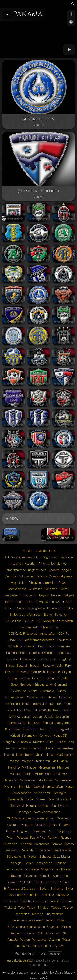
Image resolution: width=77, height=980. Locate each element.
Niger (30, 799)
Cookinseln (64, 640)
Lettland (23, 748)
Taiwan (54, 901)
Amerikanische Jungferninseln (26, 570)
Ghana (51, 678)
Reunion (53, 838)
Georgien (38, 678)
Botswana (54, 608)
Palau (53, 825)
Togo (21, 908)
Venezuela (39, 940)
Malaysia (28, 761)
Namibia (25, 787)
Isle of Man (24, 710)
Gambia (25, 678)
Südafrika (48, 895)
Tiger (45, 965)
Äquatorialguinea (61, 576)
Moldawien (60, 774)
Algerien (31, 564)
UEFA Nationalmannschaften (26, 927)
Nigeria (41, 799)
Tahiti (44, 901)
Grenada (26, 685)
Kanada (48, 723)
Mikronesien (43, 774)
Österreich (64, 818)
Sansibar (46, 850)
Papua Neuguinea (18, 831)
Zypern (59, 946)
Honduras (66, 697)
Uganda (53, 927)
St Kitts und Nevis (46, 882)
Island (11, 710)
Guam (33, 691)
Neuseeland (42, 793)
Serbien (30, 863)
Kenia (53, 729)
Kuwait (60, 742)
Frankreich (38, 672)
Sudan (44, 889)
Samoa (69, 844)
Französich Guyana (60, 672)
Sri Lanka (26, 882)
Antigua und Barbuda (33, 576)
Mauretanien (47, 767)
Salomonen (42, 844)
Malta (64, 761)
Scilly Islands (62, 857)
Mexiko (28, 774)
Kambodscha (17, 723)
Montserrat (45, 780)
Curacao (30, 646)
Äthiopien (35, 583)
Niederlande (15, 799)
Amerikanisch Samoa (53, 564)
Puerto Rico (38, 838)
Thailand (10, 908)
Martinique (29, 767)
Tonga (31, 908)
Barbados (30, 595)
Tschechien (22, 914)
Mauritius (63, 767)
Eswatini (35, 666)
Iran (59, 704)
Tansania (67, 901)
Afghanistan (51, 557)
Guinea (61, 691)
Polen (10, 838)
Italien (67, 710)
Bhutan (55, 602)
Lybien (38, 755)
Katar (43, 729)
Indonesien (40, 704)
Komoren (45, 736)
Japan (26, 717)
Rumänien (11, 844)
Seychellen (45, 863)
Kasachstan (13, 729)
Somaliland (60, 876)
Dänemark (64, 653)
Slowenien (31, 876)
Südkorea (63, 895)
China (54, 627)
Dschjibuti (49, 653)
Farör (68, 666)
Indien (26, 704)
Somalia (45, 876)
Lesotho (10, 748)
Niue (51, 799)
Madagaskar (65, 755)
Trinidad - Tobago (49, 908)
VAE (65, 933)
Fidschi (10, 672)
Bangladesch (13, 595)
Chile (44, 627)
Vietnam (54, 940)
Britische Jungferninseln (26, 615)
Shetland (60, 863)
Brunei (48, 615)
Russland (26, 844)
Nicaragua (59, 793)
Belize (9, 602)
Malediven (43, 761)
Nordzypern (60, 806)
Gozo (14, 685)
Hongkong (13, 704)
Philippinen (64, 831)
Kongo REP (11, 742)
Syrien (70, 889)
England (65, 659)
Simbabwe (32, 869)
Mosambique (64, 780)
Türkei (61, 920)
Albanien (17, 564)
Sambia (57, 844)
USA (39, 933)
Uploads (27, 551)
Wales (66, 940)
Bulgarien (61, 615)
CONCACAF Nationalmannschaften (32, 634)
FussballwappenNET (20, 960)
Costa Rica (15, 646)
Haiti (43, 697)
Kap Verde (63, 723)
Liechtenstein (64, 748)
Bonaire (9, 608)
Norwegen (24, 812)
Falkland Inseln (53, 666)
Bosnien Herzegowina (30, 608)
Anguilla (11, 576)
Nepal (69, 787)
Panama (65, 825)
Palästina (41, 825)
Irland (68, 704)
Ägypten (67, 557)
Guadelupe (19, 691)
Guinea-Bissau (15, 697)
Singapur (47, 869)
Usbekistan (52, 933)
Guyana (32, 697)
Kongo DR (60, 736)
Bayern (44, 595)
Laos (71, 742)
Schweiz (45, 857)
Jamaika (14, 717)
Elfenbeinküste (48, 659)
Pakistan (26, 825)
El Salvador (28, 659)
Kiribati (15, 736)
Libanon (36, 748)
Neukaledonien (21, 793)
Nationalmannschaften (48, 787)
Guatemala (47, 691)
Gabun (12, 678)
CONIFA (63, 634)
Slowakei (16, 876)
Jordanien (62, 717)
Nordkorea (17, 806)
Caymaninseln (29, 627)
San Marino (12, 850)
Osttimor (13, 825)
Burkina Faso (13, 621)
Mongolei (11, 780)
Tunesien (37, 914)
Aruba (63, 583)
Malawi (15, 761)
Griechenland (43, 685)
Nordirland (64, 799)
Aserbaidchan (17, 589)
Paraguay (39, 831)
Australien (36, 589)
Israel (57, 710)
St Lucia (65, 882)
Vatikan (25, 940)
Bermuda (42, 602)
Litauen (9, 755)
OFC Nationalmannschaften (25, 818)
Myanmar (10, 787)
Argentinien (19, 583)
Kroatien (39, 742)
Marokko (14, 767)
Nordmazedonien (38, 806)
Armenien (50, 583)
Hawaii (52, 697)
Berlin (29, 602)
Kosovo (26, 742)
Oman (50, 818)
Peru (51, 831)
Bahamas (51, 589)
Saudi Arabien (63, 850)
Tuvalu (50, 920)
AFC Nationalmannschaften (23, 557)
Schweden (30, 857)
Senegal (17, 863)
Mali (55, 761)
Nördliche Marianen (47, 812)
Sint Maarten (64, 869)
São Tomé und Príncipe (24, 895)
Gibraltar (64, 678)
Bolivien (67, 602)
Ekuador (12, 659)
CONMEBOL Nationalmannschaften (30, 640)
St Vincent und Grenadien (20, 889)
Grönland (61, 685)
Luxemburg (24, 755)
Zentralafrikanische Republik (33, 946)
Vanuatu (12, 940)
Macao (50, 755)
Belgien (69, 595)
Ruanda (66, 838)
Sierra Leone (14, 869)
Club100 (41, 551)
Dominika (64, 646)
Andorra (54, 570)
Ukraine (66, 927)
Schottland (14, 857)
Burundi (29, 621)
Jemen (37, 717)
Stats (52, 551)
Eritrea (10, 666)
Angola (67, 570)
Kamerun (34, 723)
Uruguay (28, 933)
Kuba (50, 742)
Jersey (49, 717)
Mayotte (15, 774)
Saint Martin (30, 850)
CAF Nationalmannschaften (55, 621)
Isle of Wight (42, 710)
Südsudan (11, 901)
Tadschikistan (29, 901)
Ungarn (15, 933)
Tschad (68, 908)
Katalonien (30, 729)
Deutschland (47, 646)
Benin (19, 602)
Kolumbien (29, 736)
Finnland (23, 672)
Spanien (12, 882)
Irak (52, 704)
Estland (22, 666)
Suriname (57, 889)
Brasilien (68, 608)
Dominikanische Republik (23, 653)
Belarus (56, 595)
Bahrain (65, 589)
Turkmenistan (55, 914)
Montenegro (28, 780)
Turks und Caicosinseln (28, 920)
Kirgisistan (66, 729)
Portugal (22, 838)
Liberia (48, 748)
